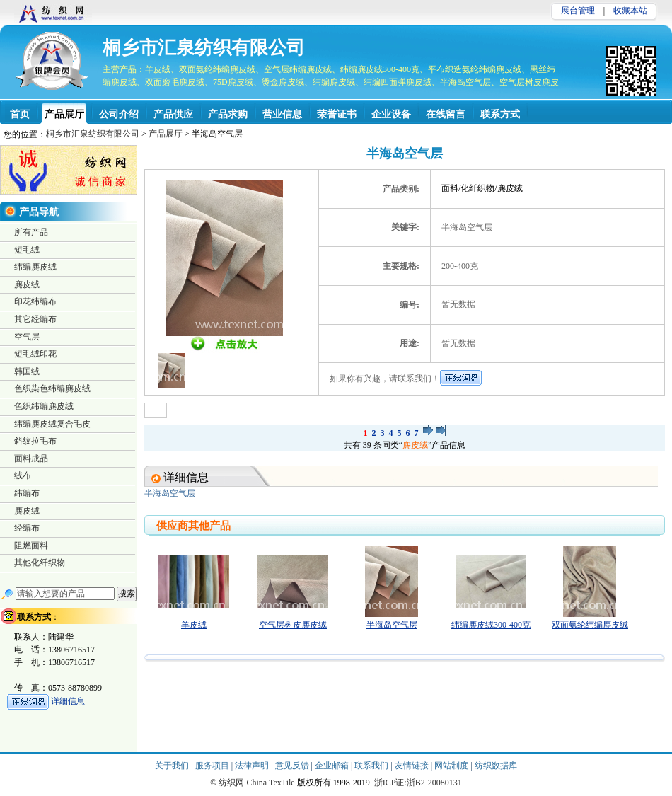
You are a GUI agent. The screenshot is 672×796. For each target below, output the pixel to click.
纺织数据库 (496, 766)
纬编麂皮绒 (35, 267)
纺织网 (231, 783)
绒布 (23, 475)
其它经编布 (35, 319)
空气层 (27, 337)
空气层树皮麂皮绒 (293, 625)
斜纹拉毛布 (35, 441)
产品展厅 (166, 134)
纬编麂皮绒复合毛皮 (52, 424)
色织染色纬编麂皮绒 (52, 388)
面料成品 (31, 458)
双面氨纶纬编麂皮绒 (590, 625)
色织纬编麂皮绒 (44, 406)
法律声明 (253, 766)
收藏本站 (630, 11)
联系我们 (372, 766)
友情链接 (413, 766)
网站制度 (452, 766)
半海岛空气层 (392, 625)
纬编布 (27, 493)
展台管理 (578, 11)
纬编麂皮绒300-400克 (491, 625)
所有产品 (31, 232)
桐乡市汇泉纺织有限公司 (204, 48)
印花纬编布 (35, 301)
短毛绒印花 (35, 354)
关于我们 (173, 766)
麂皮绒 (415, 445)
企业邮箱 (333, 766)
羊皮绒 (194, 625)
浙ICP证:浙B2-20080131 (418, 783)
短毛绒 (27, 250)
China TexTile (270, 783)
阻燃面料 (31, 546)
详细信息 (68, 701)
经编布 (27, 528)
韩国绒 (27, 371)
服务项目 (213, 766)
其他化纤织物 (40, 563)
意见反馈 (293, 766)
